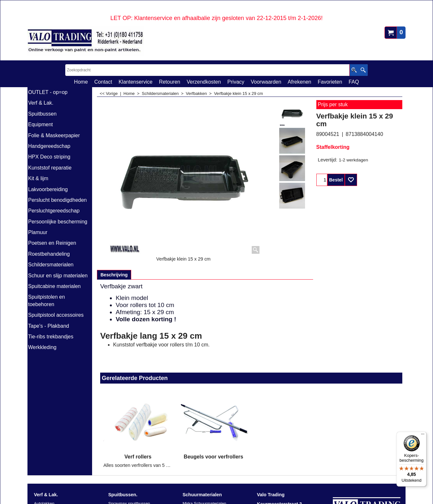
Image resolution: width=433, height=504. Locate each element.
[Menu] (423, 436)
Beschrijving (114, 275)
